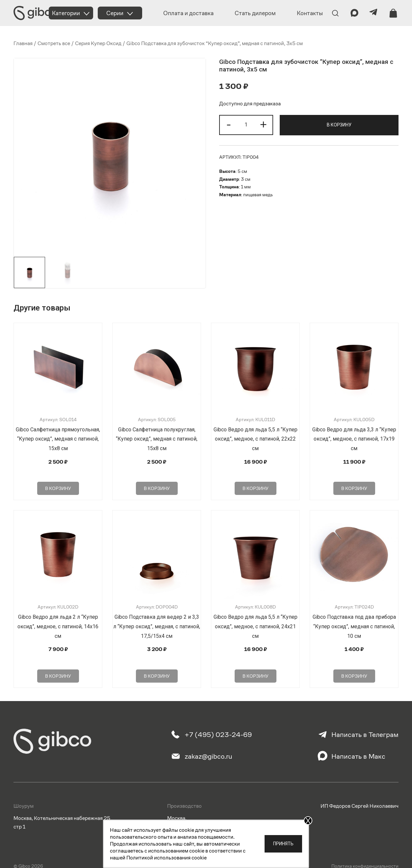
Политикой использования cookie (167, 858)
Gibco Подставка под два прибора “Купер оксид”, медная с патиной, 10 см (354, 617)
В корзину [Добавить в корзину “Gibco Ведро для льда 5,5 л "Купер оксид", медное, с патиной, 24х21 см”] (256, 656)
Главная (23, 43)
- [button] (229, 124)
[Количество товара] (246, 125)
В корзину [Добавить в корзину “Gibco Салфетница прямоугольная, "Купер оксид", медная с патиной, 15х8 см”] (58, 478)
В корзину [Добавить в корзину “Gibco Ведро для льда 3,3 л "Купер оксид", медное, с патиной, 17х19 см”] (354, 478)
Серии (115, 13)
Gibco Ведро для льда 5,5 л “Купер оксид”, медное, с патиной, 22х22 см (256, 439)
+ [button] (263, 124)
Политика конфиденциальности (365, 849)
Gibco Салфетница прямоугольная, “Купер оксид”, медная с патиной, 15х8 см (58, 439)
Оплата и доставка (188, 13)
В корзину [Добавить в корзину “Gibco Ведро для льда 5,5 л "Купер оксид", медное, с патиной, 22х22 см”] (256, 478)
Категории (66, 13)
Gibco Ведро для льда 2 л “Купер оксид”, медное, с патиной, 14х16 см (58, 617)
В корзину (339, 125)
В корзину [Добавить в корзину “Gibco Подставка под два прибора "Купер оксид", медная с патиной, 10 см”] (354, 656)
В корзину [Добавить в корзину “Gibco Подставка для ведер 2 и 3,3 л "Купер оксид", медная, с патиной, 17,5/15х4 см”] (157, 656)
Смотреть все (54, 43)
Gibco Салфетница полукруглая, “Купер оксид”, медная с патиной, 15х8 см (157, 439)
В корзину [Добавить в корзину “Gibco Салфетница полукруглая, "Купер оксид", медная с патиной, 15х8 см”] (157, 478)
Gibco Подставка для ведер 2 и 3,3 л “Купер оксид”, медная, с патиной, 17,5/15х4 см (157, 617)
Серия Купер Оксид (98, 43)
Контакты (310, 13)
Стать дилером (255, 13)
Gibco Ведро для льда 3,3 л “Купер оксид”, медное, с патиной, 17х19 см (354, 439)
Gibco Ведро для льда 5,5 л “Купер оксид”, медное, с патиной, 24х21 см (256, 617)
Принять (283, 844)
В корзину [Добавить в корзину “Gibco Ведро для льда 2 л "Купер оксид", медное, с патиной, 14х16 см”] (58, 656)
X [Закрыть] (308, 821)
